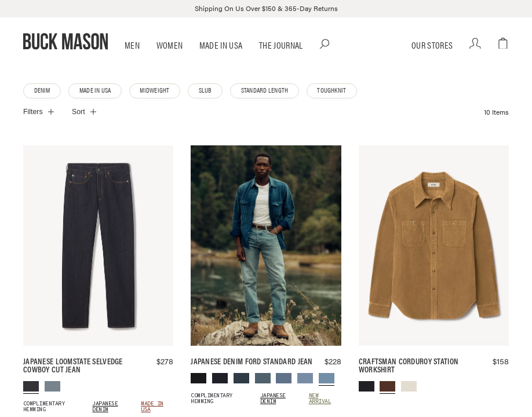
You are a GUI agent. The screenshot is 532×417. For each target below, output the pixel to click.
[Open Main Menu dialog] (28, 41)
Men (132, 61)
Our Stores (431, 61)
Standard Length (260, 107)
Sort (79, 128)
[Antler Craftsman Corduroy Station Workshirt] (434, 262)
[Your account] (475, 60)
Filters (33, 129)
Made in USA (221, 61)
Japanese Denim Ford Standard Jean (252, 378)
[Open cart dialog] (503, 41)
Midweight (152, 107)
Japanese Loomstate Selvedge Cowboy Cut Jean (73, 382)
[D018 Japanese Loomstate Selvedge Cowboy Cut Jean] (98, 262)
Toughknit (324, 107)
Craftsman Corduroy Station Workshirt (409, 382)
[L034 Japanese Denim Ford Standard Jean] (266, 262)
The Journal (281, 61)
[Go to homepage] (266, 41)
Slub (202, 107)
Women (170, 61)
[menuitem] (31, 403)
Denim (42, 107)
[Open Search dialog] (479, 41)
